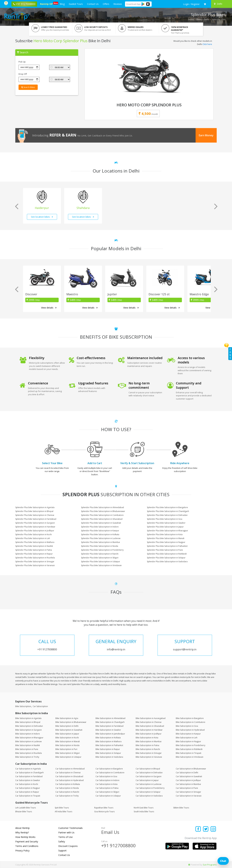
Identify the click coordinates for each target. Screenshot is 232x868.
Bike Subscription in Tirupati (188, 753)
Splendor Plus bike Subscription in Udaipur (101, 562)
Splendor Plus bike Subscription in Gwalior (166, 523)
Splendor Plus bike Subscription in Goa (165, 519)
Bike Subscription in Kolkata (108, 738)
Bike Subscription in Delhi (67, 726)
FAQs (230, 354)
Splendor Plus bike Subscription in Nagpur (166, 542)
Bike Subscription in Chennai (149, 722)
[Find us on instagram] (213, 829)
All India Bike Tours (63, 812)
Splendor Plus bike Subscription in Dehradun (167, 515)
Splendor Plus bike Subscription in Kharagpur (167, 531)
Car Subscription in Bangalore (109, 769)
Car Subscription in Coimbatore (110, 773)
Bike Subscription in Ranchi (148, 749)
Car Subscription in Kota (106, 784)
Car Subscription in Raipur (27, 792)
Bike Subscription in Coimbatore (191, 722)
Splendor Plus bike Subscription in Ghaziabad (102, 519)
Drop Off (23, 74)
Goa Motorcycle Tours (104, 812)
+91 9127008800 (118, 845)
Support (62, 851)
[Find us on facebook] (198, 829)
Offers (106, 4)
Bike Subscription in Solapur (108, 753)
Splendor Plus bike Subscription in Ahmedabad (102, 507)
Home (191, 19)
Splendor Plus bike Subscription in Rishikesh (167, 554)
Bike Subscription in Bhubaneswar (71, 722)
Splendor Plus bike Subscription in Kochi (34, 534)
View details (49, 308)
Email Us (110, 832)
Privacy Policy (22, 851)
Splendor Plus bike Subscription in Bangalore (167, 507)
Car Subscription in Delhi (187, 773)
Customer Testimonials (70, 828)
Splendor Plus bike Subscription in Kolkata (100, 534)
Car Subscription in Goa (106, 776)
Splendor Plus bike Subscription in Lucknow (101, 538)
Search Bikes (28, 87)
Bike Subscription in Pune (27, 749)
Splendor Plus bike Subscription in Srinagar (35, 562)
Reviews (118, 4)
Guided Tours (76, 4)
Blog (62, 4)
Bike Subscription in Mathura (109, 741)
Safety (62, 841)
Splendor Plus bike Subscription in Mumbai (100, 542)
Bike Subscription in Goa (187, 726)
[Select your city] (221, 4)
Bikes (199, 19)
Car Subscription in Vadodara (149, 796)
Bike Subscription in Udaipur (68, 757)
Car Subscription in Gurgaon (149, 776)
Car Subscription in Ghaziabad (69, 776)
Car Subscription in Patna (107, 788)
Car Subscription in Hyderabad (70, 780)
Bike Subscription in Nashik (28, 745)
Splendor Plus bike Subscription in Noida (100, 546)
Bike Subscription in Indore (28, 734)
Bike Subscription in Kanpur (188, 734)
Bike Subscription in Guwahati (69, 730)
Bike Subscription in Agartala (28, 718)
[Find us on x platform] (206, 829)
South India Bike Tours (144, 812)
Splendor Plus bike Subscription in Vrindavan (101, 565)
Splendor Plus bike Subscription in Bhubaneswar (103, 511)
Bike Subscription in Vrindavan (190, 757)
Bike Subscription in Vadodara (109, 757)
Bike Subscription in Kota (147, 738)
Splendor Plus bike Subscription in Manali (166, 538)
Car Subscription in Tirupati (28, 796)
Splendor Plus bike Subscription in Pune (165, 550)
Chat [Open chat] (223, 861)
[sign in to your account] (191, 4)
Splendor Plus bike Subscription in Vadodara (167, 562)
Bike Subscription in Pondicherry (191, 745)
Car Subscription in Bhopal (148, 769)
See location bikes (42, 217)
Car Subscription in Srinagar (188, 792)
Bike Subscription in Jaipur (67, 734)
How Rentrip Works (25, 837)
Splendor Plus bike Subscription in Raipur (34, 554)
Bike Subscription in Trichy (27, 757)
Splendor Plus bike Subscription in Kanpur (100, 531)
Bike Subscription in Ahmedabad (110, 718)
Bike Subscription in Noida (67, 745)
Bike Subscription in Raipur (108, 749)
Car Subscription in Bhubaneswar (191, 769)
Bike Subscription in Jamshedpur (110, 734)
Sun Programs (210, 865)
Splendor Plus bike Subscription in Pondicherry (102, 550)
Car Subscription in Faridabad (29, 776)
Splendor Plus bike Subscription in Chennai (35, 515)
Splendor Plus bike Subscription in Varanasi (35, 565)
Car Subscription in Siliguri (107, 792)
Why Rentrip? (22, 832)
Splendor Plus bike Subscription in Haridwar (35, 527)
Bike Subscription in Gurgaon (29, 730)
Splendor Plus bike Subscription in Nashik (34, 546)
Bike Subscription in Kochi (67, 738)
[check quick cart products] (205, 4)
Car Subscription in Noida (67, 788)
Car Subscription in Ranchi (67, 792)
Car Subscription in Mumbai (188, 784)
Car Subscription (40, 706)
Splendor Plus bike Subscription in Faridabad (36, 519)
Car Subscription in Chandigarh (29, 773)
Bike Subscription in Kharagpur (29, 738)
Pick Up (22, 62)
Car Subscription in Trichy (67, 796)
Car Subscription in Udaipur (108, 796)
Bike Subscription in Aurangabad (151, 718)
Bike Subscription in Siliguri (68, 753)
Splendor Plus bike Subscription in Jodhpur (35, 531)
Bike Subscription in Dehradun (29, 726)
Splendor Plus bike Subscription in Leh (33, 538)
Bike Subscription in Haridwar (149, 730)
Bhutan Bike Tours (24, 812)
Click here (207, 44)
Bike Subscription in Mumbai (149, 741)
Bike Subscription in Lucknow (28, 741)
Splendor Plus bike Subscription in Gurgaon (35, 523)
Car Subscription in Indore (107, 780)
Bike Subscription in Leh (187, 738)
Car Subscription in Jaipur (147, 780)
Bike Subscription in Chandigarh (110, 722)
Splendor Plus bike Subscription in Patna (34, 550)
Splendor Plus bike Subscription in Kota (165, 534)
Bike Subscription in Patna (147, 745)
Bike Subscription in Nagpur (188, 741)
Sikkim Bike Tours (181, 808)
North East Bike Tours (144, 808)
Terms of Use (65, 837)
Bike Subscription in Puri (66, 749)
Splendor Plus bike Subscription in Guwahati (101, 523)
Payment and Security (27, 841)
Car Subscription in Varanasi (189, 796)
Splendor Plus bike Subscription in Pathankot (167, 546)
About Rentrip (22, 828)
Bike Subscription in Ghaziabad (150, 726)
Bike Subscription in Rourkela (29, 753)
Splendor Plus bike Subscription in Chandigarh (168, 511)
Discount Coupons (68, 846)
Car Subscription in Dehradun (149, 773)
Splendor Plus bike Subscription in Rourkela (35, 558)
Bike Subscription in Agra (67, 718)
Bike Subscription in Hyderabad (190, 730)
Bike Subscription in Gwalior (108, 730)
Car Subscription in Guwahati (189, 776)
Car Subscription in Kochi (27, 784)
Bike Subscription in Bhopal (28, 722)
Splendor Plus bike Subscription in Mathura (35, 542)
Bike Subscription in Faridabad (109, 726)
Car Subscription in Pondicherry (150, 788)
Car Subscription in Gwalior (28, 780)
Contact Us (93, 4)
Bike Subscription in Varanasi (149, 757)
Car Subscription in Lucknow (148, 784)
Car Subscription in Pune (187, 788)
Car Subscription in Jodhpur (188, 780)
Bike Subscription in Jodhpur (149, 734)
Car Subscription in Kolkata (68, 784)
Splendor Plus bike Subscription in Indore (100, 527)
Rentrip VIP (47, 4)
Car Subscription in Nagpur (28, 788)
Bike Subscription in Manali (68, 741)
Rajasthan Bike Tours (104, 808)
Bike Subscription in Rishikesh (189, 749)
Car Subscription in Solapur (148, 792)
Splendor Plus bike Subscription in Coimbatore (102, 515)
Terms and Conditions (27, 846)
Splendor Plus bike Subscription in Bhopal (34, 511)
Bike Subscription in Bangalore (190, 718)
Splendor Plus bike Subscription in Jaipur (165, 527)
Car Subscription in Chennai (68, 773)
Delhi (207, 19)
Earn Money (206, 135)
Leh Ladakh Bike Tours (26, 808)
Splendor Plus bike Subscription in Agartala (35, 507)
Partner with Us (66, 832)
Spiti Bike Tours (62, 808)
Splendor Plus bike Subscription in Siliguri (100, 558)
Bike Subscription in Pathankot (109, 745)
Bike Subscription (23, 706)
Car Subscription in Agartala (28, 769)
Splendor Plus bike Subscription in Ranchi (100, 554)
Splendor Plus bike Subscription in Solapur (166, 558)
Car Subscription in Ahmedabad (70, 769)
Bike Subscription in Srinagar (149, 753)
